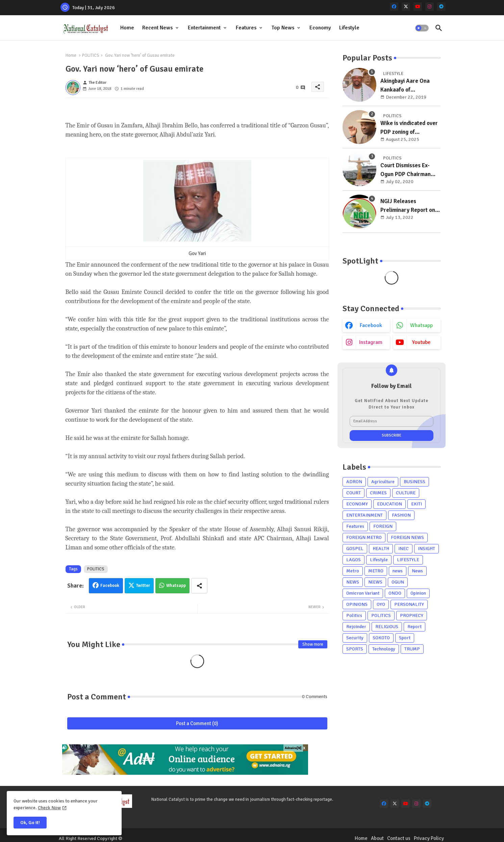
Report (414, 627)
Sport (405, 638)
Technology (384, 649)
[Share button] (199, 586)
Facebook (110, 586)
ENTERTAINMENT (364, 515)
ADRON (354, 482)
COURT (354, 493)
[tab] (127, 28)
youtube (421, 342)
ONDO (395, 593)
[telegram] (441, 7)
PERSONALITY (409, 604)
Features (246, 28)
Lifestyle (349, 28)
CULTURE (406, 493)
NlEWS (375, 582)
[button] (422, 28)
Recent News (157, 28)
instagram (371, 342)
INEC (404, 549)
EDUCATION (389, 504)
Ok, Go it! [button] (30, 823)
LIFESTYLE (408, 560)
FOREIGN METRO (364, 537)
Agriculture (383, 482)
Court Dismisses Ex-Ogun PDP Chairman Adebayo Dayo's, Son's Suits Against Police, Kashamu (408, 170)
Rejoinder (356, 627)
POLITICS (91, 55)
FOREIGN (383, 526)
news (398, 571)
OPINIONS (357, 604)
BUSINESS (414, 482)
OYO (381, 604)
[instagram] (430, 7)
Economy (320, 28)
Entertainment (204, 28)
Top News (283, 28)
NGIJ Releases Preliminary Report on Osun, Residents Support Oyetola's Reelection (408, 206)
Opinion (418, 593)
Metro (353, 571)
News (417, 571)
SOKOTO (381, 638)
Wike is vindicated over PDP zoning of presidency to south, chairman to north (409, 128)
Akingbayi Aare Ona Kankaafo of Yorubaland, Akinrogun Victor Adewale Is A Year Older (409, 86)
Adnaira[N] (293, 748)
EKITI (417, 504)
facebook (371, 325)
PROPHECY (412, 615)
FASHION (401, 515)
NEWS (353, 582)
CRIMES (378, 493)
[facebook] (394, 7)
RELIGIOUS (387, 627)
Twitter (143, 586)
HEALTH (381, 549)
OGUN (398, 582)
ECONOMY (357, 504)
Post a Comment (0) (197, 723)
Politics (354, 615)
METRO (376, 571)
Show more (313, 644)
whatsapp (421, 325)
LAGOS (354, 560)
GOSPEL (355, 549)
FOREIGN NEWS (407, 537)
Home (127, 28)
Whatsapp (176, 586)
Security (355, 638)
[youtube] (418, 7)
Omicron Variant (363, 593)
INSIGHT (426, 549)
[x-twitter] (406, 7)
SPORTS (355, 649)
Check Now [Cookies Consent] (49, 808)
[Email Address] (392, 421)
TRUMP (412, 649)
